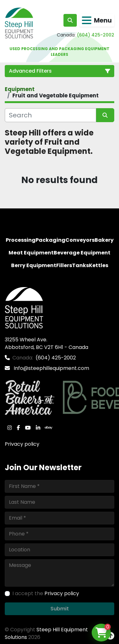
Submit (60, 609)
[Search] (50, 115)
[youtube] (28, 428)
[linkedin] (38, 428)
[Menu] (87, 20)
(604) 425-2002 (96, 35)
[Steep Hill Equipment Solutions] (24, 307)
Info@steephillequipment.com (51, 368)
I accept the (46, 593)
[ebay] (49, 428)
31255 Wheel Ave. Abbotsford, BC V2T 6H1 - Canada (46, 343)
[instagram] (10, 428)
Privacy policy (22, 444)
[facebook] (18, 428)
